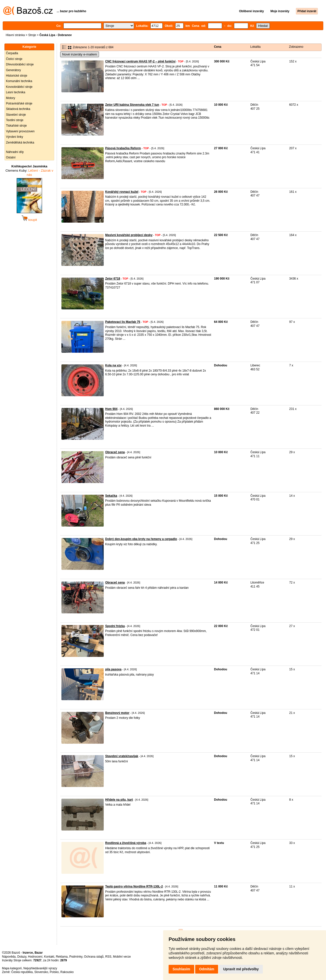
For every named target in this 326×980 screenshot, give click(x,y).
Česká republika (22, 972)
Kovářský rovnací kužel (122, 192)
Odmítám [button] (207, 969)
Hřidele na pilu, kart (119, 800)
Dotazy (22, 957)
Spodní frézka (115, 626)
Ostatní (11, 157)
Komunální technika (19, 81)
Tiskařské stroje (16, 126)
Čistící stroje (14, 59)
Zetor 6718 (113, 279)
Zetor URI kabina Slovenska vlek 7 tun (132, 105)
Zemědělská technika (20, 143)
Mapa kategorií (12, 968)
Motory (11, 98)
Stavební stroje (16, 115)
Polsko (54, 972)
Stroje (32, 35)
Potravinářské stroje (19, 103)
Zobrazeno (296, 47)
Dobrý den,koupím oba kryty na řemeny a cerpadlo (141, 539)
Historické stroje (17, 76)
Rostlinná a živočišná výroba (126, 843)
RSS (108, 957)
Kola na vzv (113, 365)
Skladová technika (18, 109)
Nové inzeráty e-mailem (80, 54)
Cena (218, 47)
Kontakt (49, 957)
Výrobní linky (15, 137)
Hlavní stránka (15, 35)
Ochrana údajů (94, 957)
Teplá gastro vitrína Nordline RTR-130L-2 (134, 886)
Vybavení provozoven (20, 131)
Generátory (13, 70)
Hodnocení (35, 957)
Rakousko (67, 972)
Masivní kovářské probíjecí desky (129, 235)
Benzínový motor (117, 713)
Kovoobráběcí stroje (19, 87)
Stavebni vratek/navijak (122, 756)
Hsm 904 (111, 409)
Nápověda (9, 957)
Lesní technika (16, 92)
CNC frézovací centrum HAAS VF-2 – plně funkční (140, 61)
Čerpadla (12, 53)
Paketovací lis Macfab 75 (123, 322)
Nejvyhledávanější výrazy (40, 968)
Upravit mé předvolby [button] (241, 969)
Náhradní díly (15, 152)
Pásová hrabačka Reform (123, 148)
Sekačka (111, 496)
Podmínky (76, 957)
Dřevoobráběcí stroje (20, 64)
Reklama (62, 957)
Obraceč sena (115, 452)
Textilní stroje (15, 120)
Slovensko (41, 972)
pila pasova (113, 669)
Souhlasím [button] (181, 969)
